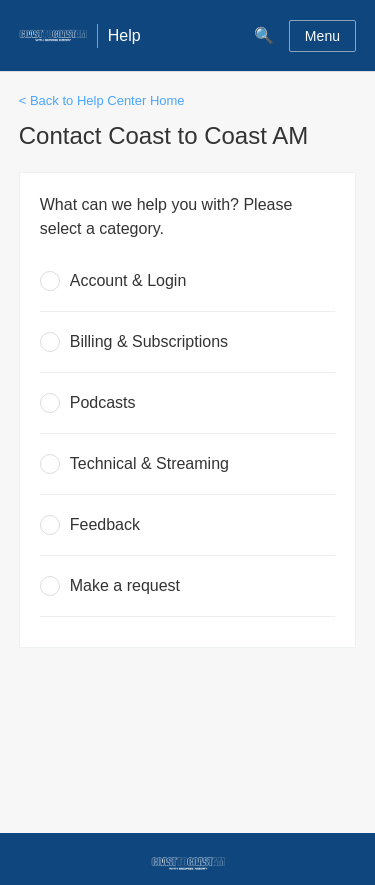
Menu (322, 36)
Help (124, 35)
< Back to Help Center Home (102, 100)
